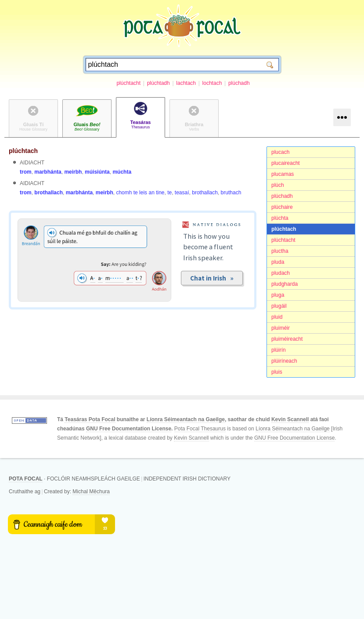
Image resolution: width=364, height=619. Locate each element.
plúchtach (284, 229)
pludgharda (285, 284)
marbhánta (48, 172)
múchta (122, 172)
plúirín (279, 350)
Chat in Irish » (212, 278)
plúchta (280, 218)
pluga (278, 295)
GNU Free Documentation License (129, 429)
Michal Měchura (91, 492)
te (169, 193)
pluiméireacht (287, 339)
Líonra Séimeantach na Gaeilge (186, 419)
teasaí (182, 193)
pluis (277, 372)
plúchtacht (128, 83)
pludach (281, 273)
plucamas (283, 174)
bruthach (231, 193)
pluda (278, 262)
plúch (278, 185)
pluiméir (281, 328)
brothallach (49, 193)
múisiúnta (97, 172)
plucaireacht (286, 163)
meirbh (73, 172)
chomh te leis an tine (140, 193)
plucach (280, 152)
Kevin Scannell (290, 419)
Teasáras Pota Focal (90, 419)
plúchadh (239, 83)
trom (26, 172)
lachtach (186, 83)
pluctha (280, 251)
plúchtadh (159, 83)
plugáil (279, 306)
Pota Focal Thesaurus (200, 429)
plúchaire (282, 207)
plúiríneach (284, 361)
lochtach (212, 83)
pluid (277, 317)
